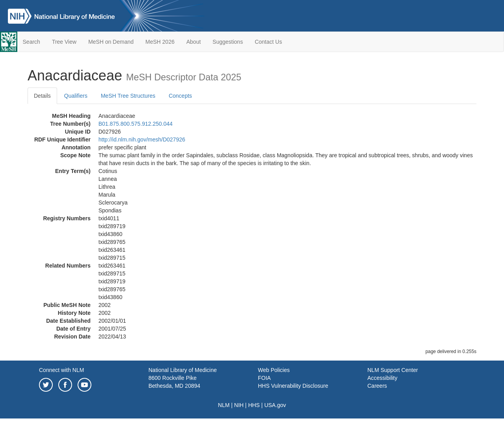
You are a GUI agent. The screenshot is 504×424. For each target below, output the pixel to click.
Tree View (64, 42)
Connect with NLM (61, 370)
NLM (224, 405)
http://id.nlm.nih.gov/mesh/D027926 (142, 139)
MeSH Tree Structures (128, 96)
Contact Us (268, 42)
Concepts (180, 96)
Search (31, 42)
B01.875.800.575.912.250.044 (135, 124)
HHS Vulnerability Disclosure (293, 386)
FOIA (264, 378)
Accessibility (382, 378)
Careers (377, 386)
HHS (254, 405)
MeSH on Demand (111, 42)
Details (42, 96)
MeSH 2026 (160, 42)
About (194, 42)
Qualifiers (76, 96)
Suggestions (228, 42)
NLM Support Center (393, 370)
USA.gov (275, 405)
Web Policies (274, 370)
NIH (239, 405)
